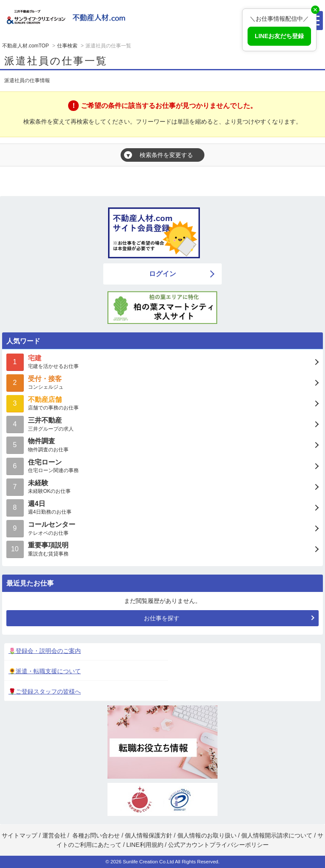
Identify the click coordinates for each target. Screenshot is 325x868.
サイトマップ (19, 835)
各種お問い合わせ (96, 835)
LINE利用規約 (145, 845)
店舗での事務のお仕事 (162, 403)
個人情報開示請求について (277, 835)
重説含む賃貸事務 (162, 549)
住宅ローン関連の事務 (162, 466)
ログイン (162, 274)
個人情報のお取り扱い (208, 835)
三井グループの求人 (162, 424)
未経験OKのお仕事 (162, 486)
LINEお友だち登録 (279, 36)
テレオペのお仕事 (162, 528)
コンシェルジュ (162, 382)
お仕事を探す (162, 618)
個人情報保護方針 (149, 835)
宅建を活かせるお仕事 (162, 361)
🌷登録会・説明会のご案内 (45, 651)
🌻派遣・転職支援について (45, 671)
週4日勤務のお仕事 (162, 507)
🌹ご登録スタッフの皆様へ (45, 691)
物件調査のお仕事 (162, 444)
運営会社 (54, 835)
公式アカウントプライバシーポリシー (218, 845)
